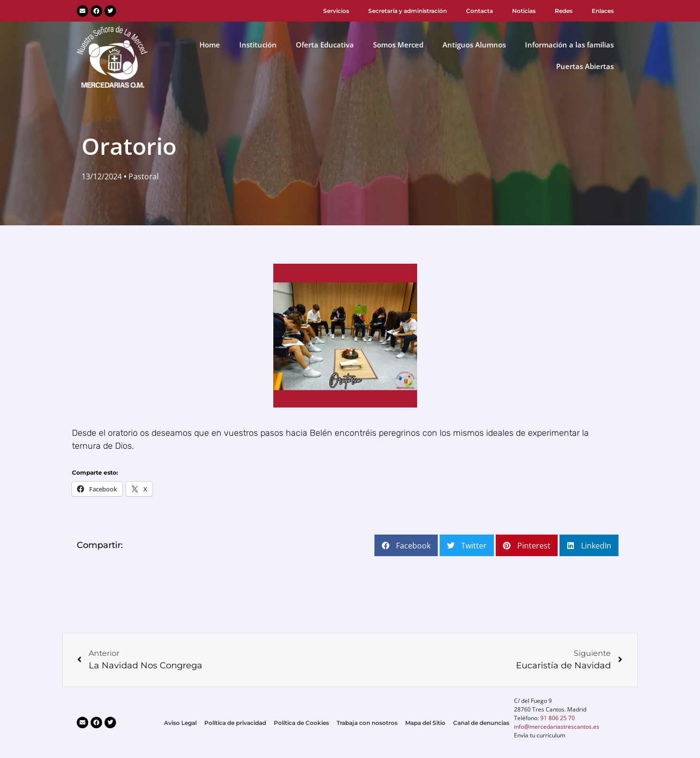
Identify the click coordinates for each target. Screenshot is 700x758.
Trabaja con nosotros (367, 723)
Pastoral (144, 176)
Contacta (479, 11)
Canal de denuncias (481, 723)
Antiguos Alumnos (474, 45)
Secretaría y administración (408, 11)
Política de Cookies (301, 723)
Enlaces (603, 11)
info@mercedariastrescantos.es (557, 727)
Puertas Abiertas (585, 66)
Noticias (524, 11)
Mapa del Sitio (425, 723)
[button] (406, 545)
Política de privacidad (235, 723)
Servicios (336, 11)
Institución (258, 45)
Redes (564, 11)
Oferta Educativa (325, 45)
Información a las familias (569, 45)
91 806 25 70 (558, 718)
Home (210, 45)
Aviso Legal (180, 723)
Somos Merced (398, 45)
